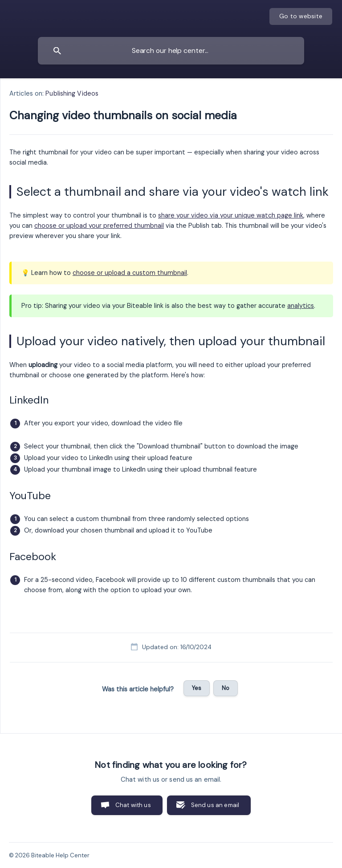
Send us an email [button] (215, 805)
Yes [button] (197, 688)
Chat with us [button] (133, 805)
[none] (301, 16)
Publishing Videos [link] (72, 93)
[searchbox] (171, 51)
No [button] (226, 688)
